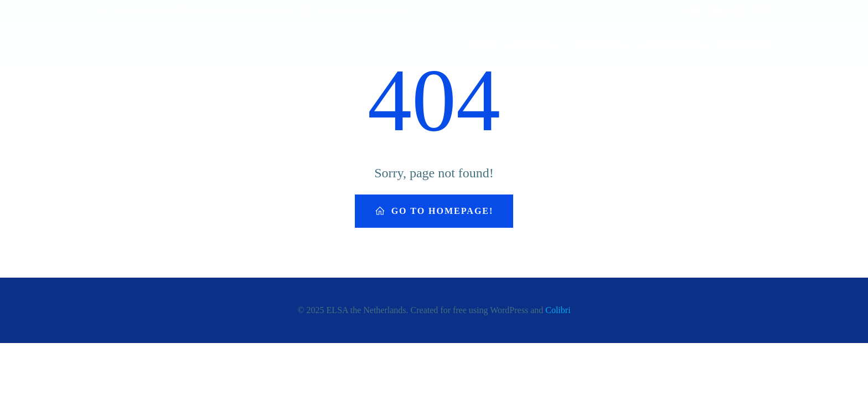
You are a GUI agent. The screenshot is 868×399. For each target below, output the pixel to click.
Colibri (558, 310)
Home (483, 46)
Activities (601, 46)
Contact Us (743, 46)
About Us (534, 46)
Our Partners (673, 46)
